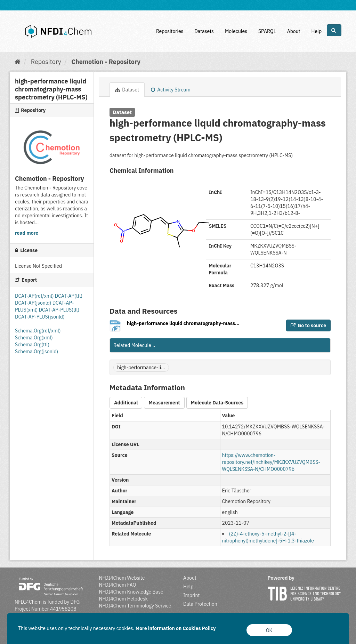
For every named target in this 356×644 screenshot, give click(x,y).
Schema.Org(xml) (34, 338)
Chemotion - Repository (106, 62)
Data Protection (200, 604)
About (294, 31)
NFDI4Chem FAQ (118, 585)
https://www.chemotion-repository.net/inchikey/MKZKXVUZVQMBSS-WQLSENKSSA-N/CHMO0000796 (271, 462)
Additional (126, 403)
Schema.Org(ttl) (32, 345)
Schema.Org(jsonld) (37, 352)
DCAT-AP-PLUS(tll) (59, 310)
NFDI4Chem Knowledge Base (131, 592)
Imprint (191, 595)
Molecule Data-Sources (217, 403)
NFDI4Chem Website (122, 578)
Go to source (308, 325)
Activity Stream (171, 90)
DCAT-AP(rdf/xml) (35, 296)
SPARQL (267, 31)
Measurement (164, 403)
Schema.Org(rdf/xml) (38, 331)
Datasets (204, 31)
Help (316, 31)
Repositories (170, 31)
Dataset (127, 90)
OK (269, 630)
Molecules (236, 31)
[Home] (18, 62)
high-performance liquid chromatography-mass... (183, 323)
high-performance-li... (141, 368)
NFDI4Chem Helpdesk (124, 599)
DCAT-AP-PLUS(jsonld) (40, 317)
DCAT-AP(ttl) (69, 296)
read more (27, 233)
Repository (46, 62)
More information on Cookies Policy (176, 628)
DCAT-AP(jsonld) (34, 303)
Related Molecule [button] (135, 345)
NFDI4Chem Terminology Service (135, 606)
